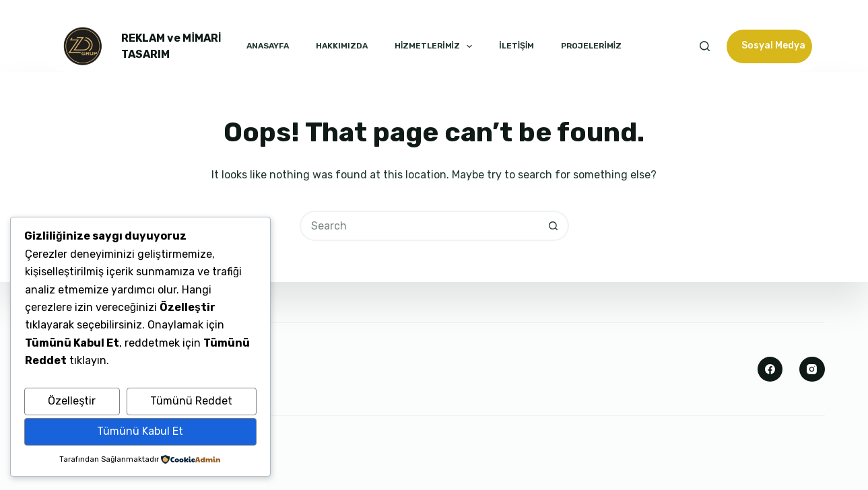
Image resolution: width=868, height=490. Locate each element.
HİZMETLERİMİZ (433, 46)
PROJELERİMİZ (591, 46)
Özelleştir (72, 401)
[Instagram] (812, 370)
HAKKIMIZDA (342, 46)
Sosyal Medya (773, 45)
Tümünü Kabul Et (140, 431)
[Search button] (554, 226)
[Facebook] (770, 370)
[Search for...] (419, 226)
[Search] (705, 46)
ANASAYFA (268, 46)
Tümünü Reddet (191, 401)
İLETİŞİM (516, 46)
